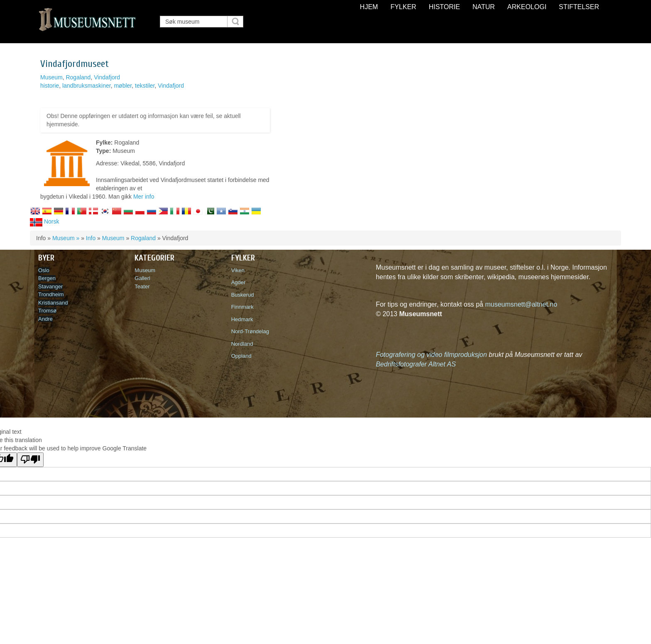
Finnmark (242, 307)
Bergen (47, 278)
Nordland (242, 344)
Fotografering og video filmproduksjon (431, 355)
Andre (45, 319)
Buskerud (244, 295)
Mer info (144, 197)
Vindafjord (107, 77)
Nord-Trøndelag (250, 331)
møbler (123, 86)
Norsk (44, 221)
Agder (239, 282)
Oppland (241, 356)
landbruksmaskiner (87, 86)
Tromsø (47, 311)
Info (91, 238)
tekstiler (145, 86)
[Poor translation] (30, 460)
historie (50, 86)
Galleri (142, 278)
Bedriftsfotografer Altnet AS (416, 364)
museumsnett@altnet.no (521, 304)
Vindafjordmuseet (75, 64)
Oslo (44, 270)
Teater (142, 286)
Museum (51, 77)
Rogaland (78, 77)
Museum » (66, 238)
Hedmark (242, 319)
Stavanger (50, 286)
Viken (240, 270)
